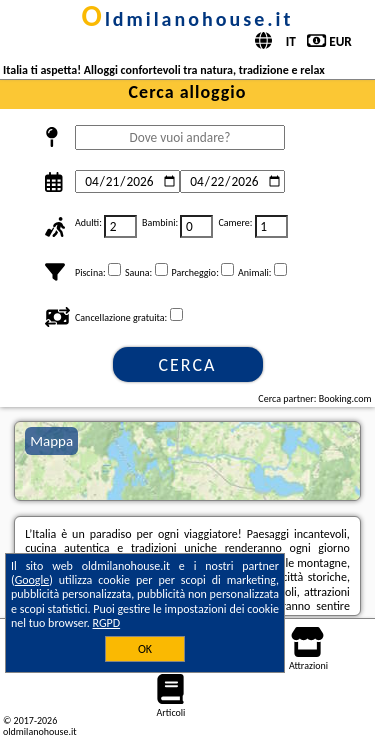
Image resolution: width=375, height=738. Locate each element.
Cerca (187, 365)
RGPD (107, 623)
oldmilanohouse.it (188, 19)
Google (32, 580)
